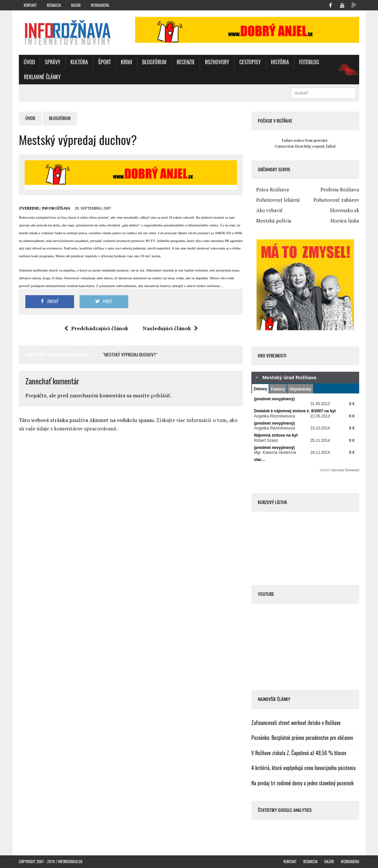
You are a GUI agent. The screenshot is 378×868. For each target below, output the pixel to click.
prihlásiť (160, 395)
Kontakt (30, 5)
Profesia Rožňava (340, 189)
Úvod (29, 62)
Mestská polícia (274, 221)
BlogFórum (154, 62)
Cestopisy (250, 62)
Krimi (126, 62)
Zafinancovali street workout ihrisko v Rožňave (296, 723)
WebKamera (100, 5)
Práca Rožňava (273, 189)
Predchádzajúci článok (96, 328)
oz (346, 77)
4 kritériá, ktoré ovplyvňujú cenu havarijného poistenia (303, 768)
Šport (104, 62)
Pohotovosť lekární (278, 200)
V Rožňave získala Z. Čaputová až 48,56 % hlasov (299, 753)
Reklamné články (42, 77)
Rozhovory (217, 62)
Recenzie (186, 62)
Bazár (76, 5)
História (280, 62)
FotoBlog (309, 62)
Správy (53, 62)
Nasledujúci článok (170, 328)
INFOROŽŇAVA (56, 208)
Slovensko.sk (345, 210)
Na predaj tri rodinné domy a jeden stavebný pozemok (302, 783)
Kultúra (79, 62)
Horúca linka (345, 221)
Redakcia (54, 5)
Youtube (266, 594)
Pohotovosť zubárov (336, 200)
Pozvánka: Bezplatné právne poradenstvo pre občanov (302, 738)
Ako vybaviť (269, 210)
